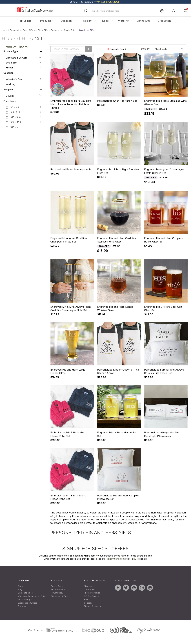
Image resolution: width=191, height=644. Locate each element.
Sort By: (145, 49)
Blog (20, 590)
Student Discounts (92, 606)
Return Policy (57, 593)
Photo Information (92, 593)
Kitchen (24, 68)
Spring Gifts (143, 21)
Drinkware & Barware (24, 58)
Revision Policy (58, 590)
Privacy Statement (115, 559)
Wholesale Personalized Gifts (31, 596)
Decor (106, 21)
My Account (89, 586)
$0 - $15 (15, 108)
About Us (22, 586)
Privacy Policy (57, 586)
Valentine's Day (24, 79)
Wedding (24, 84)
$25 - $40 (16, 117)
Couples (24, 96)
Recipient (87, 21)
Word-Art (124, 21)
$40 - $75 (16, 122)
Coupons (88, 603)
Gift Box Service (91, 596)
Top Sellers (25, 21)
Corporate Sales (25, 593)
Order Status (90, 590)
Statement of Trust (60, 596)
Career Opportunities (27, 603)
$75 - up (15, 127)
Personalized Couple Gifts (63, 30)
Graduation (164, 21)
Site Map (22, 606)
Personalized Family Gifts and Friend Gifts (29, 30)
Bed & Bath (24, 63)
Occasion (66, 21)
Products (46, 21)
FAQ (86, 600)
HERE (133, 559)
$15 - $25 (15, 112)
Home (4, 30)
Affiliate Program (26, 600)
